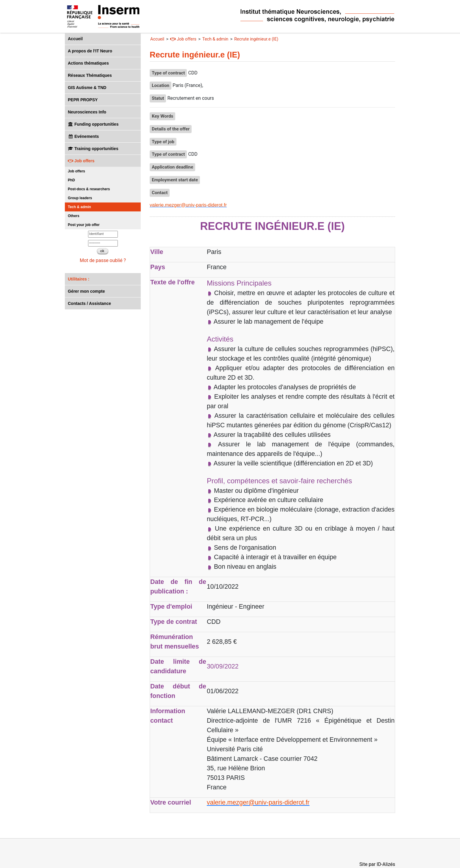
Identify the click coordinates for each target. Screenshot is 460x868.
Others (74, 216)
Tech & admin (79, 207)
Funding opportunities (93, 124)
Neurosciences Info (87, 112)
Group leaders (80, 198)
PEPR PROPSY (83, 100)
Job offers (81, 161)
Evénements (83, 136)
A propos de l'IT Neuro (90, 51)
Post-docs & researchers (89, 189)
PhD (71, 180)
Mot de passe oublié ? (103, 260)
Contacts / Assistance (89, 303)
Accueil (75, 39)
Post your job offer (84, 225)
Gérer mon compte (86, 291)
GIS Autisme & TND (87, 88)
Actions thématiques (88, 63)
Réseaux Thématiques (90, 75)
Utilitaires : (79, 279)
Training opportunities (93, 149)
